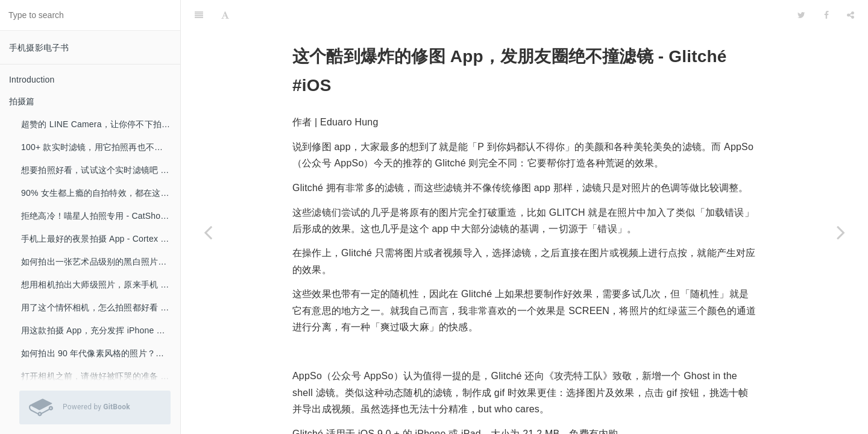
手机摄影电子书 (39, 48)
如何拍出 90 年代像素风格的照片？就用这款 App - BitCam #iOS (101, 353)
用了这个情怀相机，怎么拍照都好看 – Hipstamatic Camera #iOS (101, 307)
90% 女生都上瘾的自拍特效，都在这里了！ (101, 193)
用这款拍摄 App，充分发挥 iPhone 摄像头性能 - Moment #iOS (101, 330)
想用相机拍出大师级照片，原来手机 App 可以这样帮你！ (101, 285)
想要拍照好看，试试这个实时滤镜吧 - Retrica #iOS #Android (101, 170)
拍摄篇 (22, 101)
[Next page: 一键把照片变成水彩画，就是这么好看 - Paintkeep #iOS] (841, 232)
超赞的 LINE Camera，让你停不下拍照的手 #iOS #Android (101, 124)
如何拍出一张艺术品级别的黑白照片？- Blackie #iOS (101, 262)
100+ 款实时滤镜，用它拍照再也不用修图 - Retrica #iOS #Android (101, 147)
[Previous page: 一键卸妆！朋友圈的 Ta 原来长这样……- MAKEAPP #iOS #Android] (208, 232)
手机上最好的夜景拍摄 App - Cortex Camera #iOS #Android (101, 239)
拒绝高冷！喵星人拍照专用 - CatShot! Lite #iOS (101, 216)
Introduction (32, 80)
